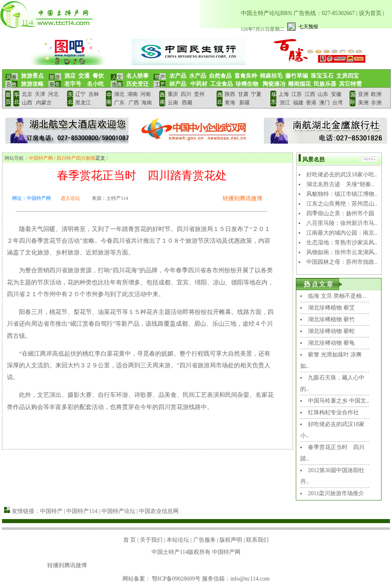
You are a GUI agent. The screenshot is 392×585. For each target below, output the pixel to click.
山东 (323, 94)
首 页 (130, 540)
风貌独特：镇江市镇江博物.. (342, 194)
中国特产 (51, 511)
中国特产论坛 (118, 511)
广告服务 (204, 540)
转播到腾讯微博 (242, 198)
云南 (173, 103)
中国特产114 (82, 511)
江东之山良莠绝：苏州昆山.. (342, 204)
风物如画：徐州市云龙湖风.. (342, 252)
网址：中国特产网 (32, 198)
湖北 (119, 94)
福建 (298, 103)
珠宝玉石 (322, 76)
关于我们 (151, 540)
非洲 (376, 103)
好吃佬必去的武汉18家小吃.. (342, 175)
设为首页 (370, 13)
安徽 (336, 94)
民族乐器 (325, 84)
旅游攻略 (32, 84)
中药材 (198, 84)
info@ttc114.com (250, 579)
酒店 (70, 76)
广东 (119, 103)
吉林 (94, 94)
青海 (230, 103)
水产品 (198, 76)
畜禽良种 (246, 76)
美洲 (363, 103)
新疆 (244, 103)
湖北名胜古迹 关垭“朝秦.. (340, 184)
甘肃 (243, 94)
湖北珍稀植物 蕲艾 (331, 308)
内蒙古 (44, 103)
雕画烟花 (299, 84)
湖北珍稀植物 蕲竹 (331, 319)
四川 (186, 94)
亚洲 (363, 94)
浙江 (285, 103)
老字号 (73, 84)
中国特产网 (41, 158)
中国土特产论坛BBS (266, 13)
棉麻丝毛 (271, 76)
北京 (27, 94)
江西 (310, 94)
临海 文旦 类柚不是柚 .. (337, 296)
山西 (28, 103)
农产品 (178, 76)
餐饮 (98, 76)
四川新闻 (86, 158)
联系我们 (257, 540)
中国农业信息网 (159, 511)
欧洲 (376, 94)
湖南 (133, 94)
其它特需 (350, 84)
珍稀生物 (247, 84)
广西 (134, 103)
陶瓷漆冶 (273, 84)
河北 (53, 94)
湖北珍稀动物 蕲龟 (331, 343)
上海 (284, 94)
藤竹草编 (297, 76)
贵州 (199, 94)
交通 (84, 76)
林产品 (178, 84)
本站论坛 (178, 540)
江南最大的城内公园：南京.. (342, 233)
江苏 (297, 94)
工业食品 (221, 84)
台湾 (337, 103)
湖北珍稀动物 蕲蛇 (331, 331)
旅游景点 (32, 76)
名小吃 (95, 84)
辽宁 (80, 94)
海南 (146, 103)
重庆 (173, 94)
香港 (311, 103)
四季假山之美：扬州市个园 (340, 213)
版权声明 (231, 540)
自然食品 (220, 76)
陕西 (230, 94)
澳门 (325, 103)
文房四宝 (348, 76)
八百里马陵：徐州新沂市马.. (342, 223)
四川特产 (66, 158)
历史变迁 (137, 84)
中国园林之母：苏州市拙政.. (342, 262)
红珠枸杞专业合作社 (333, 412)
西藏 (187, 103)
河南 (145, 94)
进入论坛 (70, 198)
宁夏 (256, 94)
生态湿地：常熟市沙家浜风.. (342, 243)
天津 (40, 94)
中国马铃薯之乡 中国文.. (338, 401)
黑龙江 (83, 103)
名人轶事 (137, 76)
